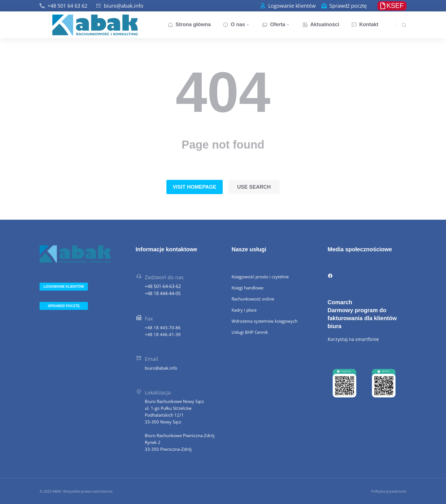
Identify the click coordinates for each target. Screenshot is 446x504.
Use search (254, 187)
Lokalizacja (158, 392)
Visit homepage (195, 187)
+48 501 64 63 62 (67, 6)
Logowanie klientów (292, 6)
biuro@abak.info (124, 6)
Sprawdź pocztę (348, 6)
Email (151, 359)
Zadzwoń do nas (164, 277)
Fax (149, 318)
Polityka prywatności (389, 491)
